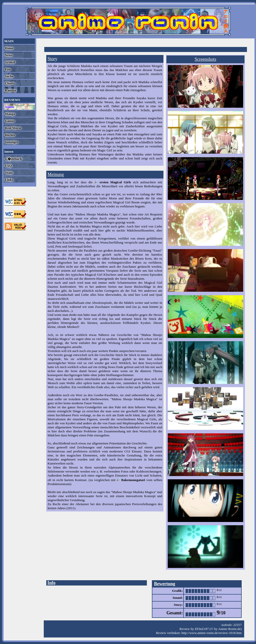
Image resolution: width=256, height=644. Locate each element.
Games (9, 121)
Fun (7, 69)
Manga (9, 114)
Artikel (9, 62)
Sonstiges (11, 142)
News (8, 55)
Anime (9, 107)
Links (9, 180)
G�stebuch (13, 159)
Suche (9, 76)
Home (9, 48)
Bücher (10, 135)
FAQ (8, 166)
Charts (9, 83)
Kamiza (10, 90)
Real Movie (13, 128)
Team (8, 173)
